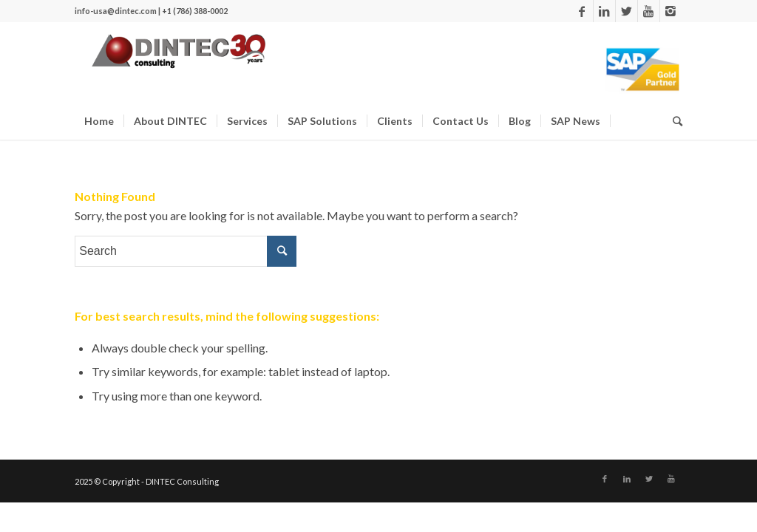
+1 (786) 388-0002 (195, 11)
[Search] (186, 258)
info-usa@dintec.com (116, 11)
